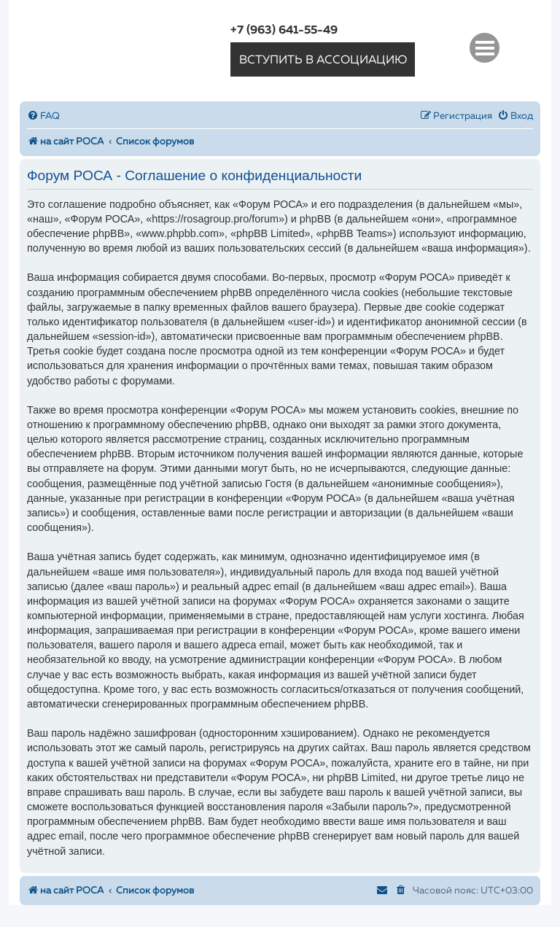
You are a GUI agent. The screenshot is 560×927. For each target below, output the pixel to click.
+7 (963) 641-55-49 (284, 31)
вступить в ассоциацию (323, 61)
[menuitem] (43, 116)
